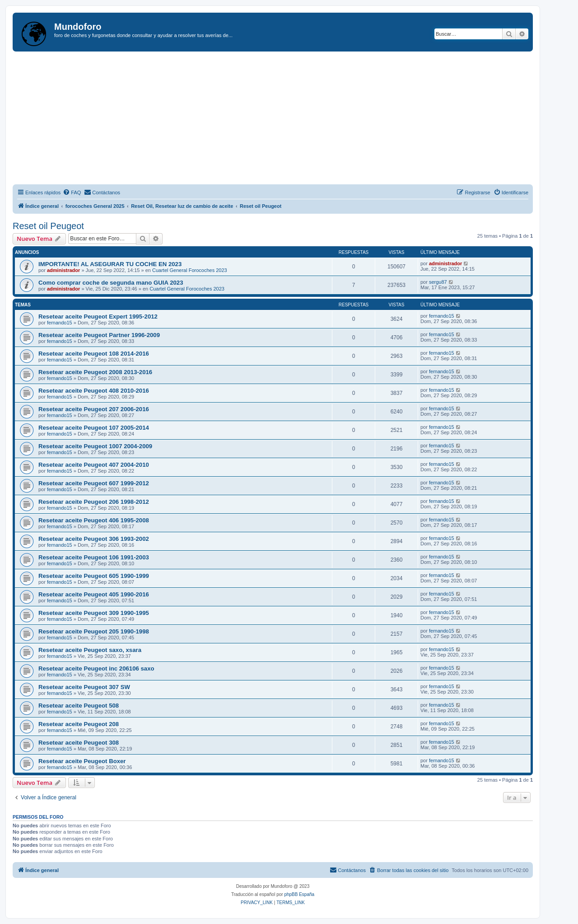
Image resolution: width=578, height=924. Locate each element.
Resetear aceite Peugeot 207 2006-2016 (94, 409)
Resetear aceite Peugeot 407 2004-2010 (94, 465)
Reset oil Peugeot (48, 226)
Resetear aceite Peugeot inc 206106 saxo (96, 668)
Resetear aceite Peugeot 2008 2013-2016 (95, 372)
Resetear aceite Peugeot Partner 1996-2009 (99, 335)
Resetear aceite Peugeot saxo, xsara (90, 650)
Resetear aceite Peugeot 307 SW (84, 687)
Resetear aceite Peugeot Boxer (82, 761)
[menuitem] (72, 192)
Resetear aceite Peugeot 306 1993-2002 (94, 539)
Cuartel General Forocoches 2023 (190, 270)
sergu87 (438, 282)
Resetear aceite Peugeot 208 (79, 724)
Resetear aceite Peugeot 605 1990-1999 (94, 576)
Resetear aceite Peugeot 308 (79, 743)
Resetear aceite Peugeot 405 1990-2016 (94, 594)
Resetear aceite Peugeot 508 (79, 706)
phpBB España (299, 894)
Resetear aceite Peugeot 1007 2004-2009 (95, 446)
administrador (63, 270)
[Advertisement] (284, 119)
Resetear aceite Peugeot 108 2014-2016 (94, 354)
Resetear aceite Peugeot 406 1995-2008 (94, 520)
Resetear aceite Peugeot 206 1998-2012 (94, 502)
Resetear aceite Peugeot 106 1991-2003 (94, 557)
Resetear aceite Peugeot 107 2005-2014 (94, 428)
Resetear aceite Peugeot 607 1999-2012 (94, 483)
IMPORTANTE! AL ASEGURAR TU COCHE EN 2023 (110, 264)
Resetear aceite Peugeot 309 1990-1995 (94, 613)
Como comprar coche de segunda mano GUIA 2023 (111, 283)
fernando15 (60, 323)
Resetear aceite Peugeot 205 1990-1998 (94, 631)
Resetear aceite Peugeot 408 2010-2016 (94, 391)
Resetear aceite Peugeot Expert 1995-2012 (98, 317)
